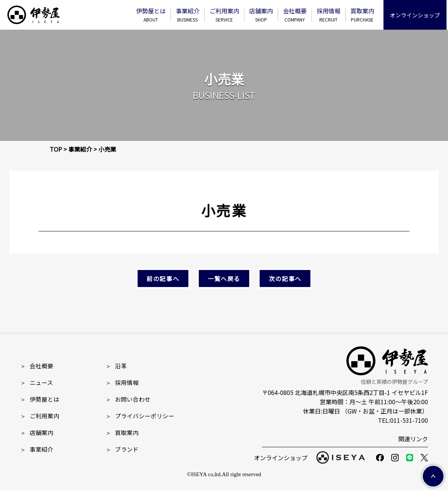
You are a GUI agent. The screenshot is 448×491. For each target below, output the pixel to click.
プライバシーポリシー (140, 416)
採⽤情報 (330, 15)
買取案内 (364, 15)
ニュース (37, 383)
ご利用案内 (40, 416)
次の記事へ (282, 279)
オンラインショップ (417, 15)
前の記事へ (166, 279)
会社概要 (296, 15)
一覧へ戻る (224, 279)
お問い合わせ (128, 400)
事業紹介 (189, 15)
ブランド (122, 450)
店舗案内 (263, 15)
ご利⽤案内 (226, 15)
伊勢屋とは (152, 15)
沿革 (116, 366)
